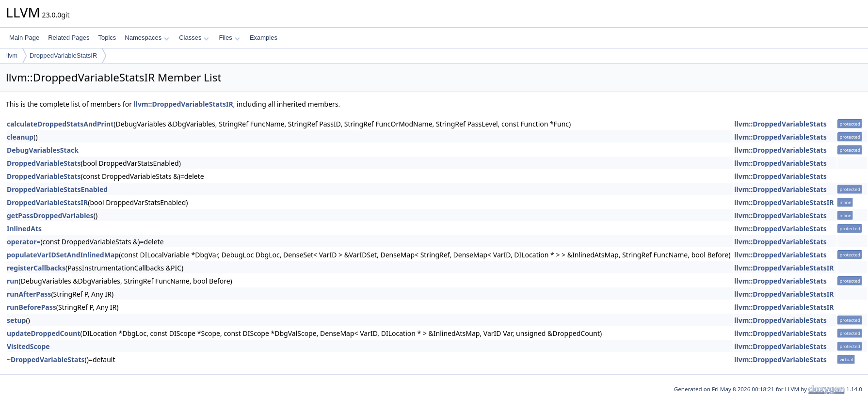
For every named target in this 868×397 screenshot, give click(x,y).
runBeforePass (32, 307)
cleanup (20, 137)
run (13, 281)
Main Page (24, 38)
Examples (264, 38)
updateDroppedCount (44, 333)
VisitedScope (28, 346)
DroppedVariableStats (44, 163)
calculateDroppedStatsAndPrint (60, 124)
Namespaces (147, 38)
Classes (194, 38)
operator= (24, 242)
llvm (12, 56)
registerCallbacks (36, 268)
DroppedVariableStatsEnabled (57, 189)
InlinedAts (24, 229)
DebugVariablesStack (43, 150)
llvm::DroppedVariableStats (780, 124)
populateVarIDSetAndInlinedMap (63, 255)
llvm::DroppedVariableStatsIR (184, 104)
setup (16, 320)
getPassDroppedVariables (50, 215)
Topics (107, 38)
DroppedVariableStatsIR (63, 56)
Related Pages (69, 38)
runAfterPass (29, 294)
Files (229, 38)
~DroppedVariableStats (46, 359)
